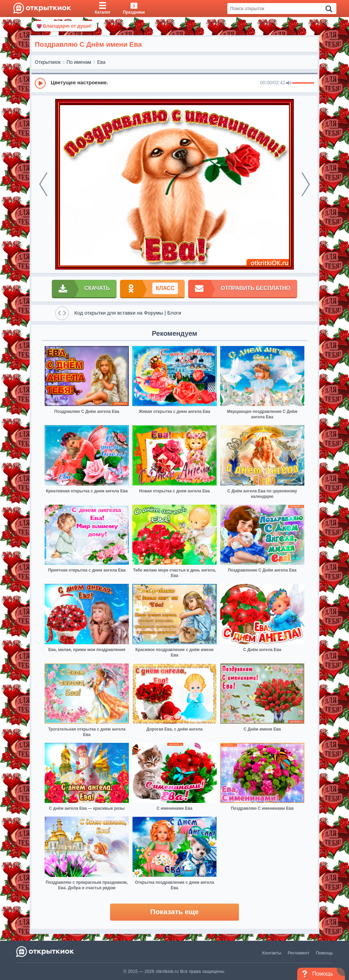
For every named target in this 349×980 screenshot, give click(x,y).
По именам (79, 62)
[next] (306, 184)
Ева (101, 62)
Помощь (324, 953)
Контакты (272, 953)
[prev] (43, 184)
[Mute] (289, 83)
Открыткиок (48, 62)
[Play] (40, 83)
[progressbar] (303, 83)
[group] (174, 83)
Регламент (299, 953)
